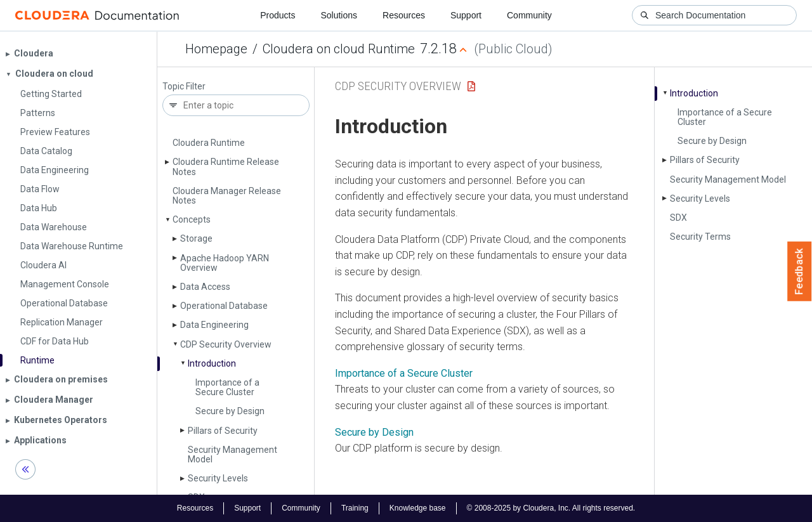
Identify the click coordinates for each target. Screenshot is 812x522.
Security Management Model (232, 454)
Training (355, 508)
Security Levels (218, 478)
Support (466, 15)
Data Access (205, 287)
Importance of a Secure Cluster (227, 387)
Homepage (216, 49)
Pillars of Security (223, 431)
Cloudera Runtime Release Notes (226, 166)
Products (278, 15)
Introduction (212, 363)
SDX (678, 218)
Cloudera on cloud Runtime (339, 49)
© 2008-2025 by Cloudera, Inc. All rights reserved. (551, 508)
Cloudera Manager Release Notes (227, 196)
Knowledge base (418, 508)
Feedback (800, 271)
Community (529, 15)
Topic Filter (184, 87)
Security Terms (700, 237)
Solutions (339, 15)
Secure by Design (230, 411)
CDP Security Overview (226, 344)
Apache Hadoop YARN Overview (225, 263)
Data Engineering (214, 325)
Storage (196, 238)
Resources (404, 15)
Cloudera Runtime (209, 143)
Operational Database (224, 306)
